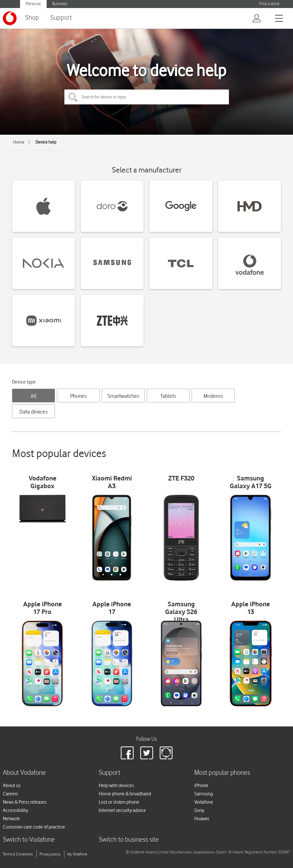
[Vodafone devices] (250, 263)
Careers (10, 794)
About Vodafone (24, 773)
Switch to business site (129, 840)
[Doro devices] (112, 206)
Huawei (202, 819)
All (34, 396)
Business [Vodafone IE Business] (60, 4)
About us (12, 785)
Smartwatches (123, 396)
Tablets (168, 396)
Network (11, 819)
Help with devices (116, 785)
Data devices (34, 412)
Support (61, 18)
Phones (78, 396)
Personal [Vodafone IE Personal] (33, 4)
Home (19, 142)
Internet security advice (122, 810)
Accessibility (15, 810)
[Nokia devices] (43, 263)
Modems (213, 396)
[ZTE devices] (112, 321)
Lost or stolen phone (119, 802)
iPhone (201, 785)
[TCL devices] (181, 263)
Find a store (269, 4)
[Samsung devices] (112, 263)
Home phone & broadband (125, 794)
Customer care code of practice (34, 827)
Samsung (204, 794)
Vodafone (204, 802)
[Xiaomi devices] (43, 321)
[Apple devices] (43, 206)
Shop (32, 18)
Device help (46, 142)
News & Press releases (25, 802)
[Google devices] (181, 206)
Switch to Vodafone (29, 840)
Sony (199, 810)
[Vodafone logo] (10, 18)
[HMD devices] (250, 206)
